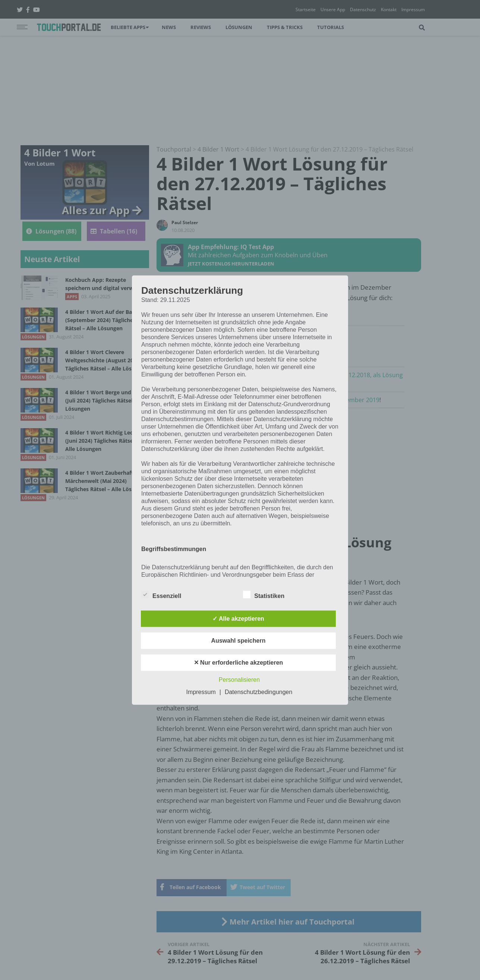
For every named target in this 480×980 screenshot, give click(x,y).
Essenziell (161, 594)
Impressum (201, 692)
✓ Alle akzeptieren (238, 618)
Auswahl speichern (239, 640)
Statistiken (264, 594)
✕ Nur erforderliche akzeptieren (239, 662)
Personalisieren (239, 679)
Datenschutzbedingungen (258, 692)
